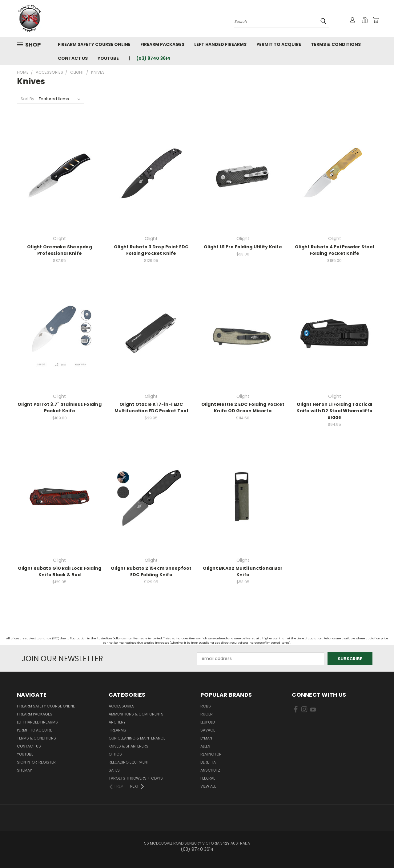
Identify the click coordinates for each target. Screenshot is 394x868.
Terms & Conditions (336, 44)
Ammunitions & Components (136, 714)
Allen (205, 746)
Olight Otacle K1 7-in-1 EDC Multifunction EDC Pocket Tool (151, 408)
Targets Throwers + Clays (136, 778)
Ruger (207, 714)
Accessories (122, 706)
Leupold (208, 722)
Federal (208, 778)
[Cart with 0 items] (376, 20)
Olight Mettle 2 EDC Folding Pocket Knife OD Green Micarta (243, 408)
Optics (115, 754)
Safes (114, 770)
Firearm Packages (162, 44)
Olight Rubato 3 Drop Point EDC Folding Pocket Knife (151, 250)
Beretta (208, 762)
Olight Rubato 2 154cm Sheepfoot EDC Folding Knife (151, 571)
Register (47, 762)
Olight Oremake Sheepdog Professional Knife (60, 250)
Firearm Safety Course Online (94, 44)
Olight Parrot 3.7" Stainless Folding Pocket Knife (60, 408)
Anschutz (210, 770)
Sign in (24, 762)
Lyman (206, 738)
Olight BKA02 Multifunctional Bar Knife (243, 571)
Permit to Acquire (279, 44)
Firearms (117, 730)
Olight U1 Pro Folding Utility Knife (243, 247)
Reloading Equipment (129, 762)
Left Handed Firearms (220, 44)
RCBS (206, 706)
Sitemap (24, 770)
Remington (211, 754)
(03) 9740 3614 (153, 58)
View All (208, 786)
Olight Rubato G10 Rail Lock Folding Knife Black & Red (60, 571)
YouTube (108, 58)
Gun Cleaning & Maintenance (137, 738)
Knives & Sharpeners (129, 746)
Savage (208, 730)
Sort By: (28, 99)
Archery (117, 722)
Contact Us (73, 58)
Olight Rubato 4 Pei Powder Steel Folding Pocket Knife (334, 250)
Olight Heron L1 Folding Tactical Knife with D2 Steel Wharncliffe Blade (334, 411)
